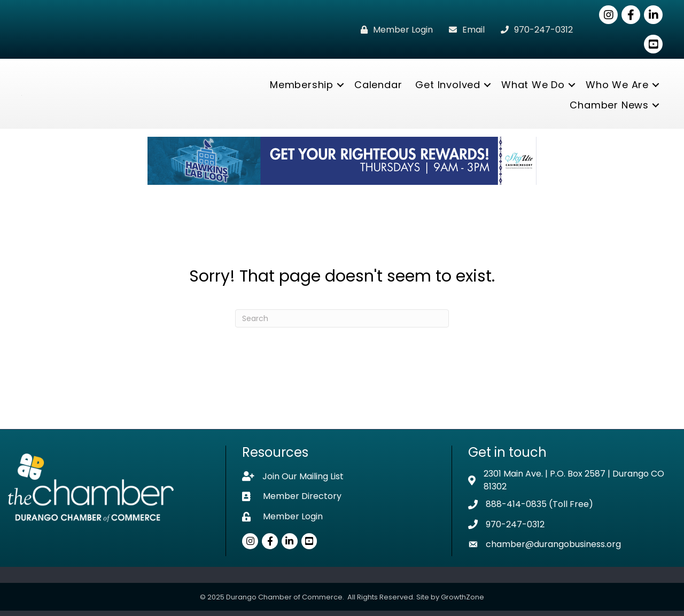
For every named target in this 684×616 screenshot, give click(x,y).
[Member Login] (394, 30)
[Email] (464, 30)
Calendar (378, 87)
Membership (302, 87)
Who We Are (617, 87)
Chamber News (609, 108)
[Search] (342, 324)
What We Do (533, 87)
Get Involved (448, 87)
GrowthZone (463, 602)
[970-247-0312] (534, 30)
